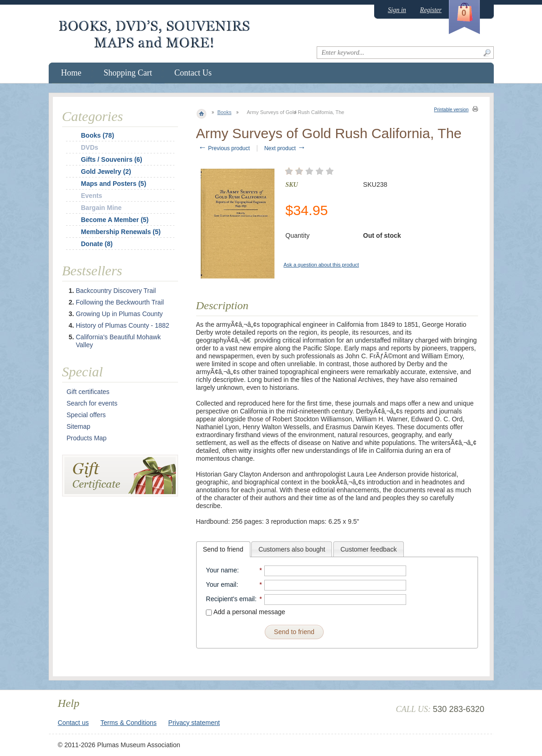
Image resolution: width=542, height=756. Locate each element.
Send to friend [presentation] (223, 549)
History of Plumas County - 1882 (123, 325)
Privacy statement (194, 723)
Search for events (92, 403)
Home (71, 73)
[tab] (223, 549)
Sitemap (79, 426)
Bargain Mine (102, 208)
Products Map (87, 438)
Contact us (73, 723)
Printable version (451, 110)
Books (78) (98, 135)
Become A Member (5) (115, 220)
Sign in (397, 10)
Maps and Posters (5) (114, 184)
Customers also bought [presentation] (292, 549)
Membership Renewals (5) (121, 232)
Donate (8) (97, 244)
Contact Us (193, 73)
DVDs (90, 147)
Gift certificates (88, 392)
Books (225, 112)
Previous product (224, 148)
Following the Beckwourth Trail (120, 302)
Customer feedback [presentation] (368, 549)
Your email (221, 584)
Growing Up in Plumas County (120, 314)
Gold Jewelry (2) (106, 172)
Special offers (86, 415)
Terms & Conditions (128, 723)
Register (431, 10)
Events (92, 196)
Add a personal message (245, 612)
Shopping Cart (128, 73)
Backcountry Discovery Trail (116, 291)
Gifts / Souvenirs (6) (112, 159)
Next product (285, 148)
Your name (221, 570)
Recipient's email (230, 599)
